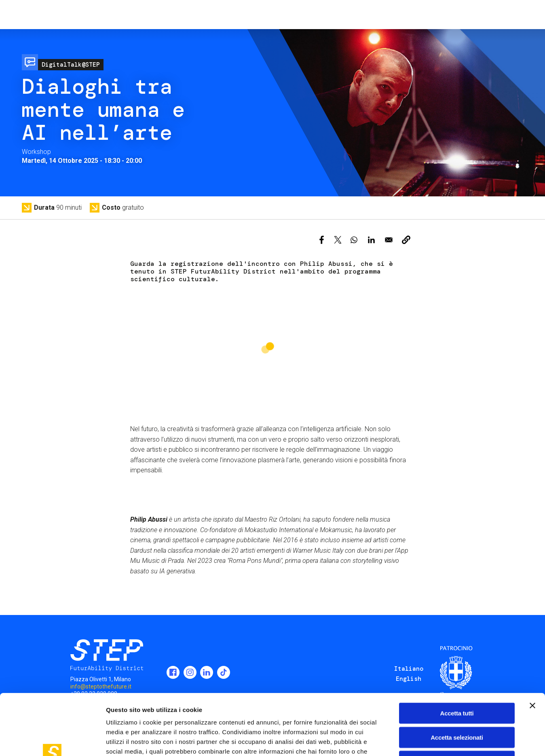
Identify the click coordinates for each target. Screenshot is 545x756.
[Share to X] (338, 240)
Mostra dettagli (425, 740)
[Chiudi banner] (532, 649)
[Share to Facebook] (322, 240)
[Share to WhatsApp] (354, 240)
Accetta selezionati (457, 680)
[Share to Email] (389, 240)
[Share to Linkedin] (371, 240)
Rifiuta (457, 704)
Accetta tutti (457, 656)
